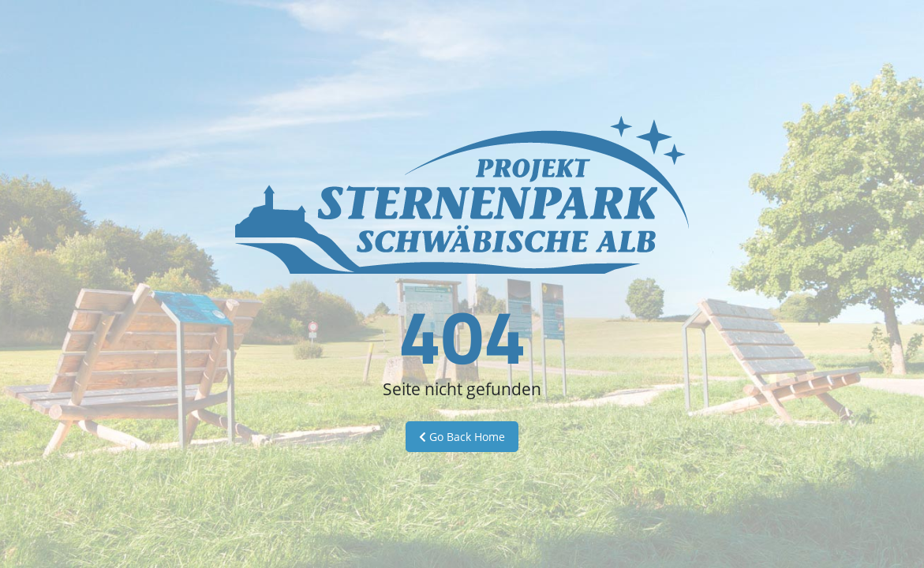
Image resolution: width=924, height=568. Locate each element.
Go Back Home (462, 437)
